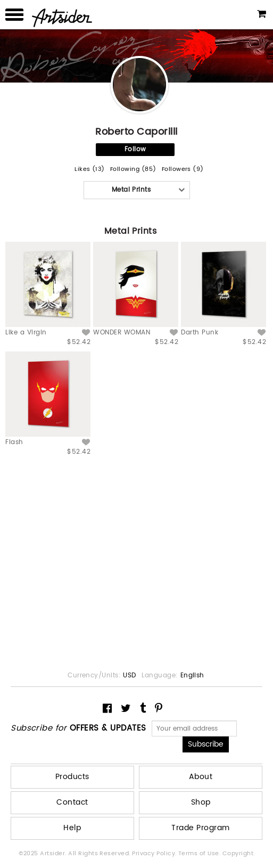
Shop (201, 802)
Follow (135, 149)
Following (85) (133, 170)
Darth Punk (200, 333)
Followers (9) (183, 170)
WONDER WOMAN (122, 333)
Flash (14, 442)
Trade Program (200, 828)
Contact (72, 802)
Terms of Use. (200, 854)
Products (72, 777)
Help (72, 828)
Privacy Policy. (155, 854)
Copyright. (239, 854)
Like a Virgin (26, 333)
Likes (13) (90, 170)
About (201, 777)
